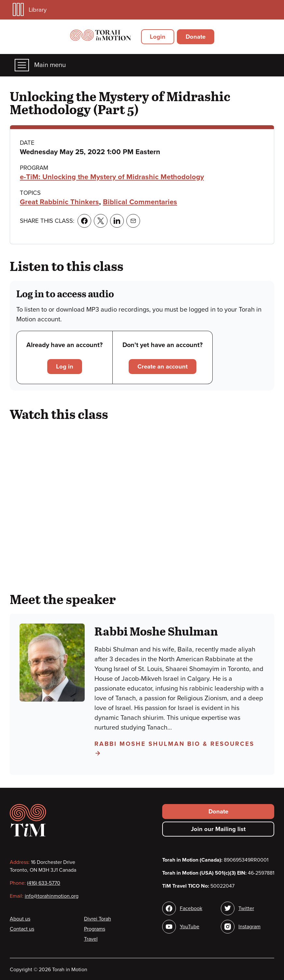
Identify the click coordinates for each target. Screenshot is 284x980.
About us (20, 919)
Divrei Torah (98, 919)
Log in (65, 367)
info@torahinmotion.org (52, 896)
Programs (95, 929)
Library (30, 10)
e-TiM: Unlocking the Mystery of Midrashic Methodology (112, 177)
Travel (91, 939)
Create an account (163, 367)
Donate (196, 37)
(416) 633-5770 (44, 883)
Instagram (249, 927)
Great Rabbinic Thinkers (59, 202)
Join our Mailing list (218, 829)
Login (158, 37)
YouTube (190, 927)
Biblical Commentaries (140, 202)
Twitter (246, 908)
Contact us (22, 929)
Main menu (40, 65)
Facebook (191, 908)
